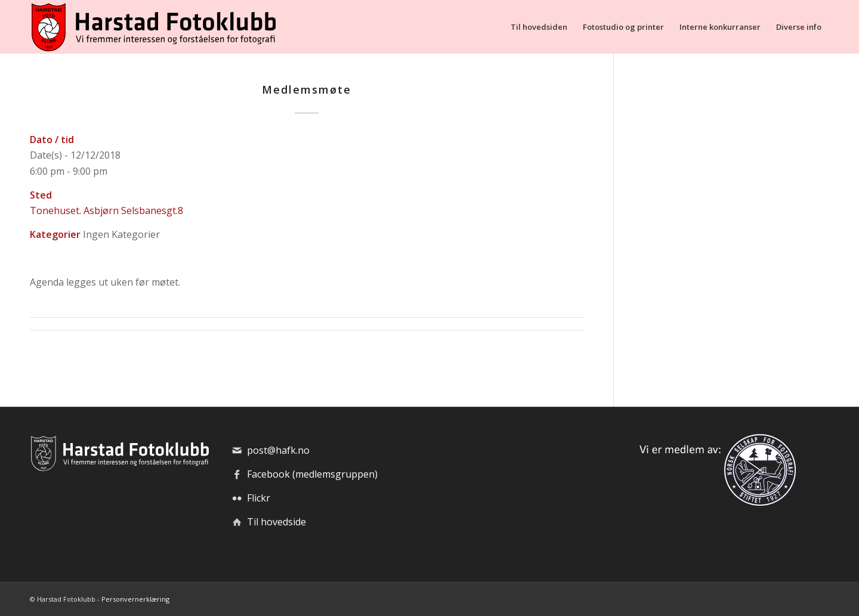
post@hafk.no (278, 450)
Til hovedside (276, 522)
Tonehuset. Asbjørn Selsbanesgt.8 (106, 211)
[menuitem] (539, 27)
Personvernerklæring (135, 599)
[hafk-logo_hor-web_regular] (153, 27)
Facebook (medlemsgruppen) (312, 474)
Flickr (259, 498)
